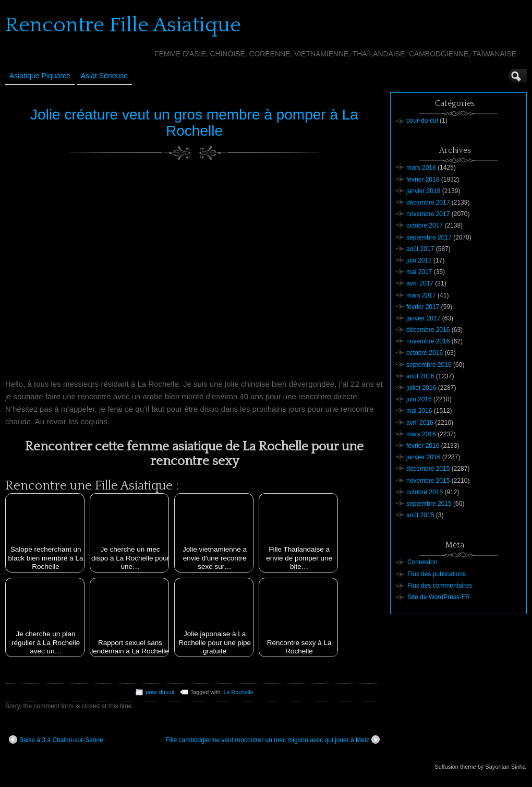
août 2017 (420, 249)
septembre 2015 (429, 504)
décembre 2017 (428, 202)
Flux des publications (437, 574)
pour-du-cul (160, 692)
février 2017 (423, 307)
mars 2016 (421, 434)
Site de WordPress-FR (439, 597)
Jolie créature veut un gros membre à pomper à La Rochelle (194, 123)
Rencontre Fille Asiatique (123, 25)
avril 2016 (420, 423)
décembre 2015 (428, 469)
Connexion (422, 562)
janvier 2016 (423, 457)
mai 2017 (419, 272)
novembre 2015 (428, 481)
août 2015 (420, 515)
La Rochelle (239, 692)
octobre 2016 (425, 353)
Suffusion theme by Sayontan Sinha (480, 767)
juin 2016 (419, 399)
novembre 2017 (428, 214)
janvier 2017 (423, 318)
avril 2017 (420, 283)
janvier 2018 (423, 191)
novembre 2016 (428, 341)
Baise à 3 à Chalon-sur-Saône (56, 740)
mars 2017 (421, 295)
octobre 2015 (425, 492)
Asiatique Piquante (40, 76)
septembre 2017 (429, 237)
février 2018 (423, 180)
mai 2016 (419, 411)
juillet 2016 (421, 388)
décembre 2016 (428, 330)
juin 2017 (419, 260)
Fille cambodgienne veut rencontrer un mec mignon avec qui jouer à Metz (273, 740)
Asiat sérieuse (104, 76)
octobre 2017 (425, 225)
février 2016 (423, 446)
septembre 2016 (429, 365)
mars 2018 (421, 168)
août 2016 (420, 376)
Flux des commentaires (440, 586)
